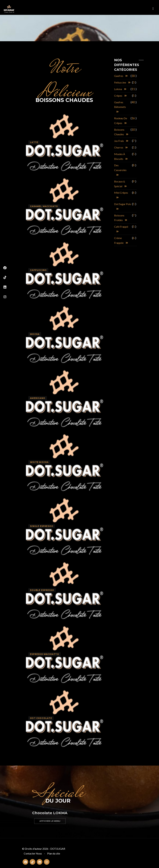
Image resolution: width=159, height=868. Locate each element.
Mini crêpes (121, 193)
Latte (34, 142)
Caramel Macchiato (44, 206)
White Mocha (39, 462)
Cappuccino (38, 270)
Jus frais (119, 141)
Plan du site (54, 853)
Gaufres (119, 76)
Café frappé (121, 227)
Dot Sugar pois (123, 204)
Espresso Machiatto (45, 654)
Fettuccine (120, 82)
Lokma (118, 89)
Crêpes (118, 96)
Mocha (35, 334)
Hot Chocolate (41, 718)
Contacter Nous (33, 853)
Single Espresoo (42, 526)
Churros (119, 147)
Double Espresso (42, 590)
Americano (38, 398)
